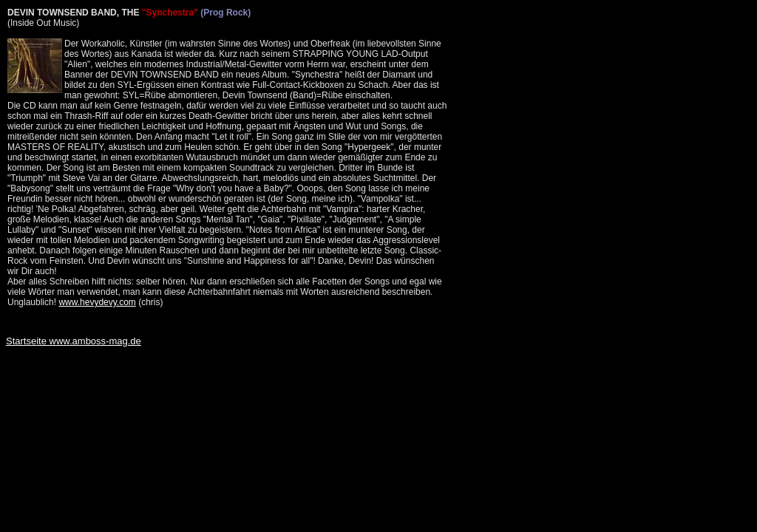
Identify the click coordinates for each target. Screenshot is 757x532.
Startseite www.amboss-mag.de (74, 341)
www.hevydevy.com (97, 302)
